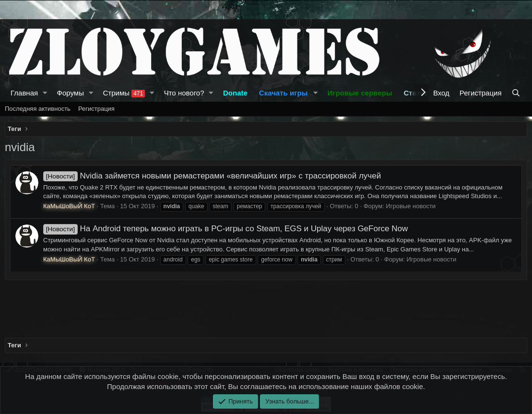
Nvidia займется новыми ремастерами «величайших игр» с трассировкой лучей (212, 176)
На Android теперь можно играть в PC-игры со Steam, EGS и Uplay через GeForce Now (225, 229)
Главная (24, 93)
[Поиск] (517, 93)
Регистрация (96, 109)
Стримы (124, 93)
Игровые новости (411, 206)
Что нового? (184, 93)
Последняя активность (38, 109)
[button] (45, 93)
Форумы (71, 93)
